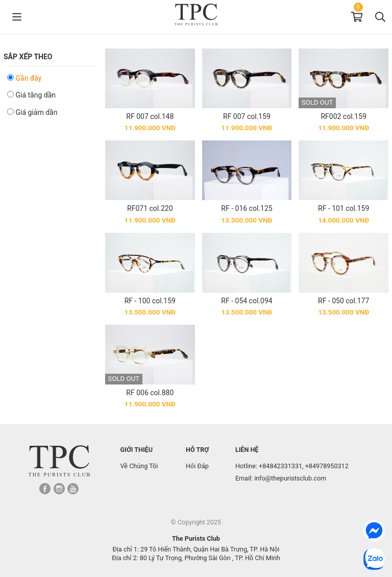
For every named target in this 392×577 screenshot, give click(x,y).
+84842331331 (280, 466)
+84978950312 (327, 466)
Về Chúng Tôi (139, 466)
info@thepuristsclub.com (290, 478)
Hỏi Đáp (197, 466)
